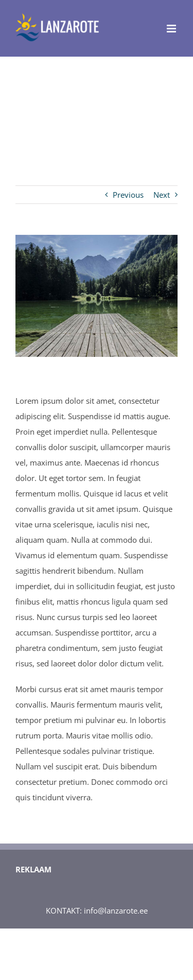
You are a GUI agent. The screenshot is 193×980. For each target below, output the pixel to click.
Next (162, 195)
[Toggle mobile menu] (172, 29)
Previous (128, 195)
